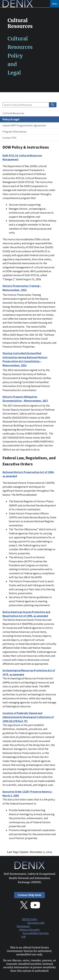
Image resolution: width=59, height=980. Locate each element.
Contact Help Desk (29, 895)
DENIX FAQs (29, 919)
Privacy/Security (29, 930)
